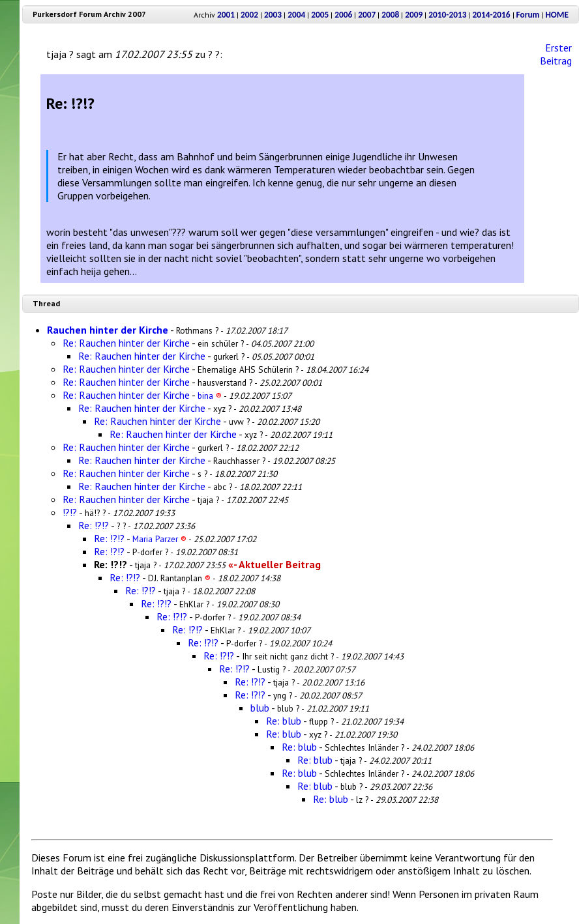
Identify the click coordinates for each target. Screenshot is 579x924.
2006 (343, 15)
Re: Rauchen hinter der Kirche (126, 343)
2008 (390, 15)
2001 (226, 15)
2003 (273, 15)
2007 (367, 15)
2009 (414, 15)
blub (260, 708)
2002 (249, 15)
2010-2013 (447, 15)
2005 (320, 15)
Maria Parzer (159, 539)
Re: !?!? (94, 525)
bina (210, 396)
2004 (296, 15)
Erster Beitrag (556, 54)
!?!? (70, 512)
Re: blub (284, 721)
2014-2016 (491, 15)
